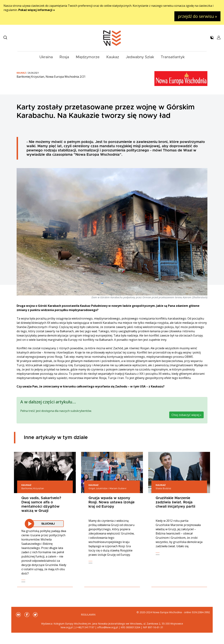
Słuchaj (48, 524)
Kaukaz (113, 57)
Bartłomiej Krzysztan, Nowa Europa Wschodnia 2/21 (51, 77)
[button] (5, 38)
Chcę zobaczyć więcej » (186, 415)
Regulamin (88, 615)
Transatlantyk (173, 57)
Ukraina (46, 57)
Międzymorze (88, 57)
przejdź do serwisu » (197, 16)
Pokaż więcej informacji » (37, 10)
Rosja (64, 57)
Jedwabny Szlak (140, 57)
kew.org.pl (67, 627)
